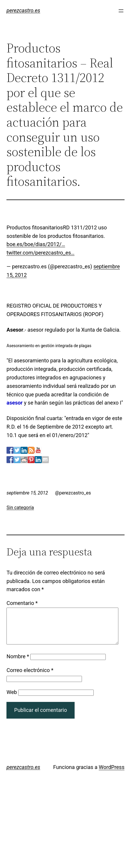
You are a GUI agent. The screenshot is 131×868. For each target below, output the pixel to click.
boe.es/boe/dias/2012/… (36, 244)
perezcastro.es (23, 10)
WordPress (111, 774)
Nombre (18, 663)
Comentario (22, 603)
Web (12, 699)
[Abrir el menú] (121, 11)
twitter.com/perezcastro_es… (40, 253)
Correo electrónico (30, 677)
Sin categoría (20, 508)
